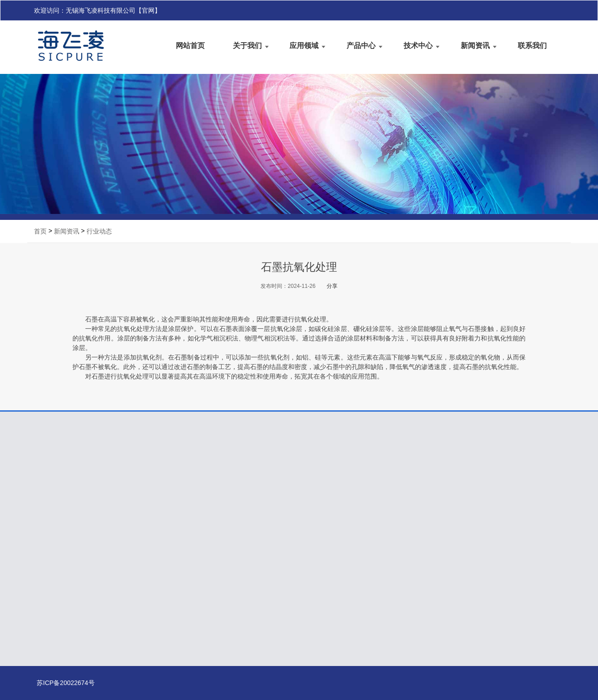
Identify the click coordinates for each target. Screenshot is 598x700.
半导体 (140, 540)
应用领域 (304, 45)
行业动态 (99, 231)
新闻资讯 (475, 45)
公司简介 (55, 540)
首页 (40, 231)
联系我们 (532, 45)
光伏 (136, 554)
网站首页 (190, 45)
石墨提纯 (232, 540)
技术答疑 (320, 540)
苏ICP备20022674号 (39, 683)
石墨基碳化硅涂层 (246, 554)
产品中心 (361, 45)
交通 (137, 581)
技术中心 (418, 45)
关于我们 (247, 45)
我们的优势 (60, 567)
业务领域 (55, 554)
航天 (137, 568)
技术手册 (321, 554)
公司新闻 (409, 540)
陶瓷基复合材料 (244, 567)
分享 (332, 286)
